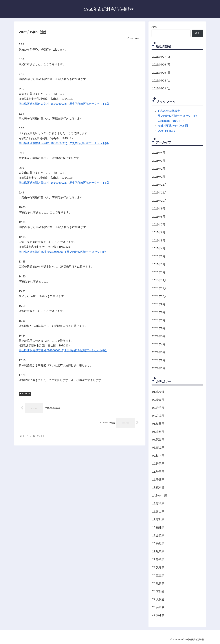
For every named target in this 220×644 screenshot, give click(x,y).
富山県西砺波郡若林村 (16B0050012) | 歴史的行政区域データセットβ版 (63, 350)
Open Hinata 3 (167, 131)
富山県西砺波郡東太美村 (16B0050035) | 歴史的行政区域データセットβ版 (64, 104)
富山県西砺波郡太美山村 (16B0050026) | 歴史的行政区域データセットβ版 (64, 183)
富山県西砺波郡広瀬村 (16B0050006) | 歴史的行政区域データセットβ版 (63, 252)
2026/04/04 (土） (163, 81)
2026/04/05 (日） (163, 73)
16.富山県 (25, 394)
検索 (154, 27)
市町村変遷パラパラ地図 (173, 126)
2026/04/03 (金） (163, 89)
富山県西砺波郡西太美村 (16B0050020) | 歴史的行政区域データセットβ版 (64, 143)
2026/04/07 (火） (163, 57)
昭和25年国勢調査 (169, 111)
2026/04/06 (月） (163, 65)
